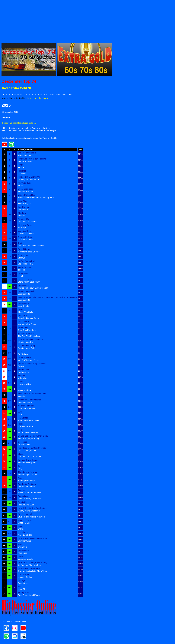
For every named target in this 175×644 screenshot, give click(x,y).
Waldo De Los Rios (27, 195)
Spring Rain (23, 372)
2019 (34, 94)
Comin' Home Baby (27, 348)
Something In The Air (27, 475)
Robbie (21, 366)
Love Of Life (23, 306)
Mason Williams (25, 520)
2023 (58, 94)
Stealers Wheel (25, 514)
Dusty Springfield (26, 189)
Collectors (22, 442)
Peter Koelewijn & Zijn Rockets (32, 159)
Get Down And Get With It (30, 457)
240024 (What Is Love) (28, 420)
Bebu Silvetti (24, 370)
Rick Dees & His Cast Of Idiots (32, 448)
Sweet (21, 478)
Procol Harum (24, 249)
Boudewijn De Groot (27, 484)
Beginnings (23, 583)
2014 (4, 94)
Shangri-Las (23, 592)
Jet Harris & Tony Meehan (30, 400)
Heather (22, 276)
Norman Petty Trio (26, 406)
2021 (46, 94)
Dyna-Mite (23, 547)
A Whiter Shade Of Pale (29, 252)
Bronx (21, 185)
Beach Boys (23, 496)
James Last (23, 255)
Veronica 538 (24, 294)
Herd (20, 430)
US (19, 388)
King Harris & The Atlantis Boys (32, 394)
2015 (10, 94)
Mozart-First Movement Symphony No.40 (37, 197)
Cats (20, 352)
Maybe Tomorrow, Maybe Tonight (33, 288)
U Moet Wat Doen (26, 234)
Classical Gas (24, 523)
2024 (64, 94)
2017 (22, 94)
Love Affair (23, 201)
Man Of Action (24, 155)
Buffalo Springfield (26, 261)
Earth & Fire (23, 285)
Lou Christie (23, 574)
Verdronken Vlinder (27, 487)
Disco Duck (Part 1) (27, 450)
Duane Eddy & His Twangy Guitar (33, 436)
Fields (21, 424)
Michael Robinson (26, 333)
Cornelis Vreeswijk (26, 291)
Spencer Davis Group (28, 460)
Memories (22, 553)
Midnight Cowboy (26, 342)
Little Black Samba (26, 408)
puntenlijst (7, 98)
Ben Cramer (23, 207)
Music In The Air (25, 390)
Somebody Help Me (27, 463)
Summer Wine (24, 541)
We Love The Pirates (27, 222)
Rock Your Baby (25, 240)
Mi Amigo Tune (25, 183)
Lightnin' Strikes (25, 577)
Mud (20, 544)
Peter (20, 165)
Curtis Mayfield (25, 358)
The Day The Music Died (29, 336)
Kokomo (22, 376)
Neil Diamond (24, 315)
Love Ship (22, 589)
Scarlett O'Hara (25, 402)
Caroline (22, 173)
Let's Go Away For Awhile (29, 499)
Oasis (21, 382)
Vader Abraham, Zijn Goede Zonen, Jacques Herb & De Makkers (47, 297)
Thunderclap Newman (28, 472)
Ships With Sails (25, 312)
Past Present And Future (29, 595)
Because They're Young (29, 438)
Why (20, 469)
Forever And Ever (26, 505)
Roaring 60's (24, 219)
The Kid (21, 270)
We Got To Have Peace (29, 360)
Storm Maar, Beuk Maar (29, 282)
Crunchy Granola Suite (28, 179)
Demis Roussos (25, 502)
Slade (21, 454)
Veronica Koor (24, 231)
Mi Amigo (22, 228)
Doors (21, 309)
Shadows (22, 213)
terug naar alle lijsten (37, 98)
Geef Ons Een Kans (27, 330)
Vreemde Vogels (25, 559)
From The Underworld (28, 432)
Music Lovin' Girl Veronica (30, 493)
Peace (21, 167)
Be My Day (23, 354)
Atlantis (21, 216)
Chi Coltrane (24, 321)
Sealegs (22, 490)
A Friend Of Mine (26, 426)
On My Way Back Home (29, 511)
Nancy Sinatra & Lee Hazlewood (33, 538)
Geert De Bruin (25, 279)
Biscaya (22, 258)
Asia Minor (23, 378)
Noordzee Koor (25, 327)
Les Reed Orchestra (27, 153)
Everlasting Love (25, 204)
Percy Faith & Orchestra (29, 177)
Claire (21, 556)
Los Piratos (23, 532)
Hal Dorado (23, 418)
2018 (28, 94)
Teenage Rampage (27, 481)
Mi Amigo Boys (25, 225)
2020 (40, 94)
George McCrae (25, 237)
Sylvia (21, 529)
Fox (20, 586)
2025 (70, 94)
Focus (21, 526)
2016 (16, 94)
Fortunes (22, 171)
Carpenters (23, 273)
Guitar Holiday (24, 384)
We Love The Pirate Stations (31, 246)
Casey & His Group (27, 345)
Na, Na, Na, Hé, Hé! (27, 535)
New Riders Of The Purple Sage (33, 508)
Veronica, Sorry (25, 161)
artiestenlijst (20, 98)
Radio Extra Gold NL (17, 88)
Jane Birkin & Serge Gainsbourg (33, 562)
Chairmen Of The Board (29, 568)
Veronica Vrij (24, 210)
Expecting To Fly (25, 264)
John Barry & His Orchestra (30, 339)
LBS (20, 412)
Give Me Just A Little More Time (32, 571)
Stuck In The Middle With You (31, 517)
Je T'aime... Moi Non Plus (30, 565)
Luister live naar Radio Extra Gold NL (19, 123)
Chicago (22, 580)
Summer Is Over (25, 191)
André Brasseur (25, 267)
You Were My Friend (27, 324)
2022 (52, 94)
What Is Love (24, 444)
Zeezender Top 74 (19, 81)
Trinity (21, 243)
